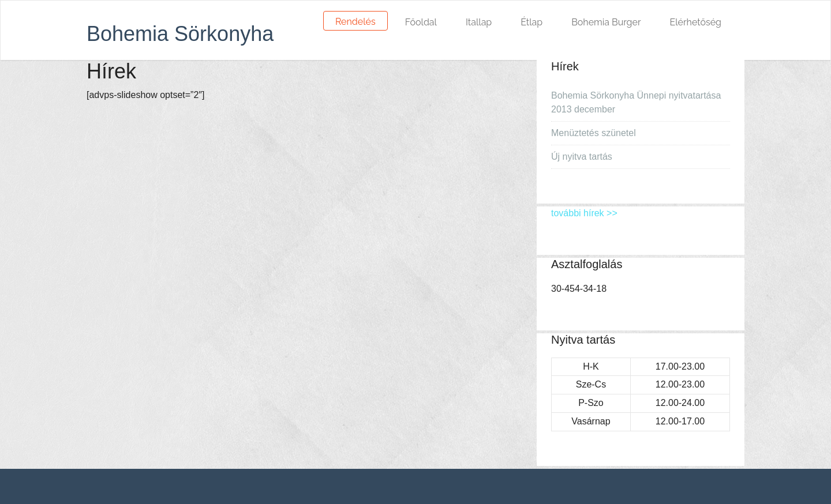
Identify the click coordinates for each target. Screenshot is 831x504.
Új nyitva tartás (582, 157)
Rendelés (355, 22)
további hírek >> (584, 213)
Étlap (531, 22)
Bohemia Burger (606, 22)
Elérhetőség (696, 22)
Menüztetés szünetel (594, 133)
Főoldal (421, 22)
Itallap (479, 22)
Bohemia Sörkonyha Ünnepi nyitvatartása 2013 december (636, 102)
